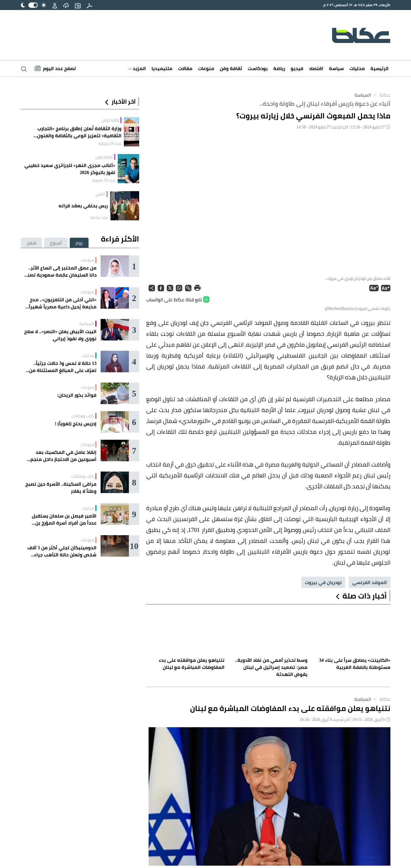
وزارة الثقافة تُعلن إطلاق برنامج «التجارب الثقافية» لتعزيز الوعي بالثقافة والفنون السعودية (79, 132)
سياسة (336, 68)
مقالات (185, 68)
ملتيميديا (162, 68)
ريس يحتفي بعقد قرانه (83, 206)
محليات (357, 68)
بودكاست (258, 68)
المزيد (137, 68)
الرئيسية (380, 68)
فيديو (297, 68)
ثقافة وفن (231, 68)
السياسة (363, 95)
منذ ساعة (99, 217)
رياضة (279, 68)
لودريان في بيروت (323, 582)
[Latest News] (55, 68)
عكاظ (381, 95)
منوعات (206, 68)
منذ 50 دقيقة (110, 143)
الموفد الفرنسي (370, 582)
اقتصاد (316, 68)
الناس (100, 194)
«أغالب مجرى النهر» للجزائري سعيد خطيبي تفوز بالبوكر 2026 (70, 169)
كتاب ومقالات (83, 416)
